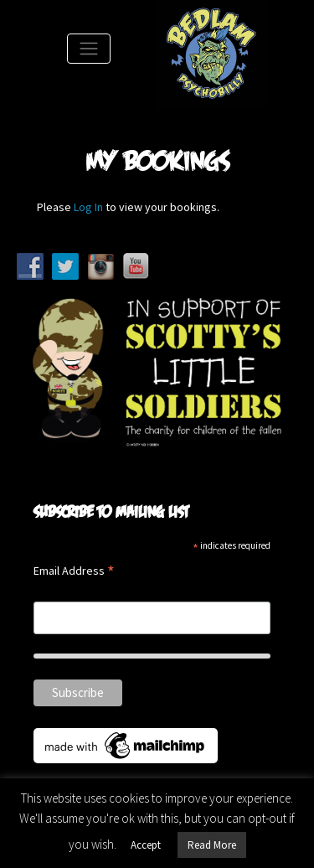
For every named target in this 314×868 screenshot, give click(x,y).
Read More (212, 845)
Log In (88, 207)
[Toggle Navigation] (89, 49)
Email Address (74, 572)
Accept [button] (146, 845)
